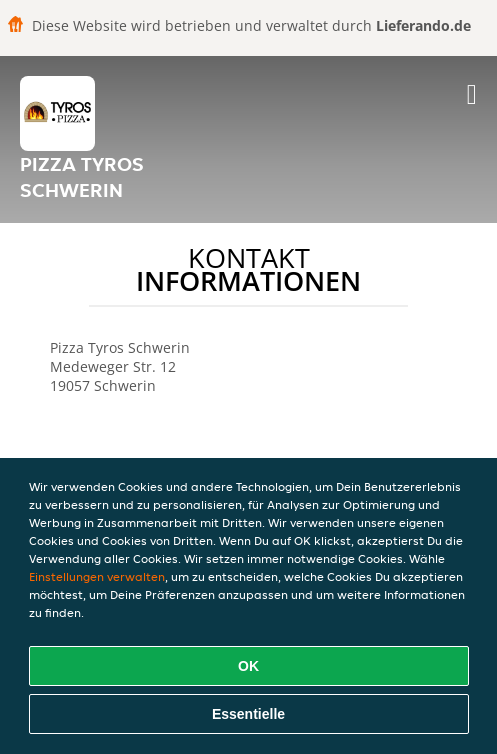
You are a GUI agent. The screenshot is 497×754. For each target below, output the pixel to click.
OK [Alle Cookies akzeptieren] (248, 666)
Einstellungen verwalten (97, 576)
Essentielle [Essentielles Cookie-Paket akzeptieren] (248, 714)
